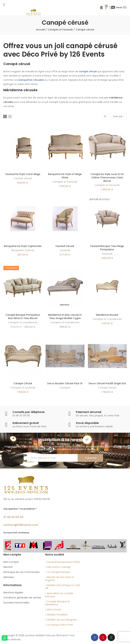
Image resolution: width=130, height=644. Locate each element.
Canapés (65, 388)
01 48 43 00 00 (13, 517)
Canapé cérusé (23, 178)
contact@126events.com (21, 525)
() (119, 7)
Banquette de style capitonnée (23, 246)
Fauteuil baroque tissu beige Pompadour (107, 248)
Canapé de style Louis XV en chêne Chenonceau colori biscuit (107, 178)
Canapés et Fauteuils (65, 182)
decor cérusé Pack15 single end (107, 383)
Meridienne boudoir (107, 315)
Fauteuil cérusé (65, 246)
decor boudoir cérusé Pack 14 (65, 383)
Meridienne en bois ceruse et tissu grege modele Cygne (65, 317)
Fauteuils (65, 250)
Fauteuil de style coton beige (23, 174)
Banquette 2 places (23, 250)
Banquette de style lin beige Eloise (65, 176)
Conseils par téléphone (29, 412)
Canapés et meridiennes (23, 322)
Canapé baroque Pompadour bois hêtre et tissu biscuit (23, 317)
